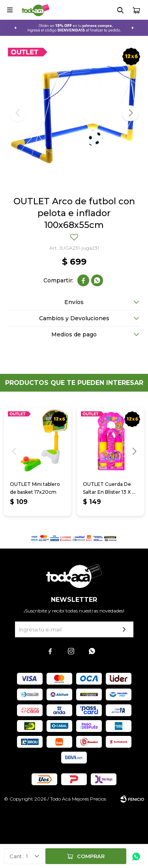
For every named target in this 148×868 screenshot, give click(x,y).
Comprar (91, 856)
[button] (130, 113)
